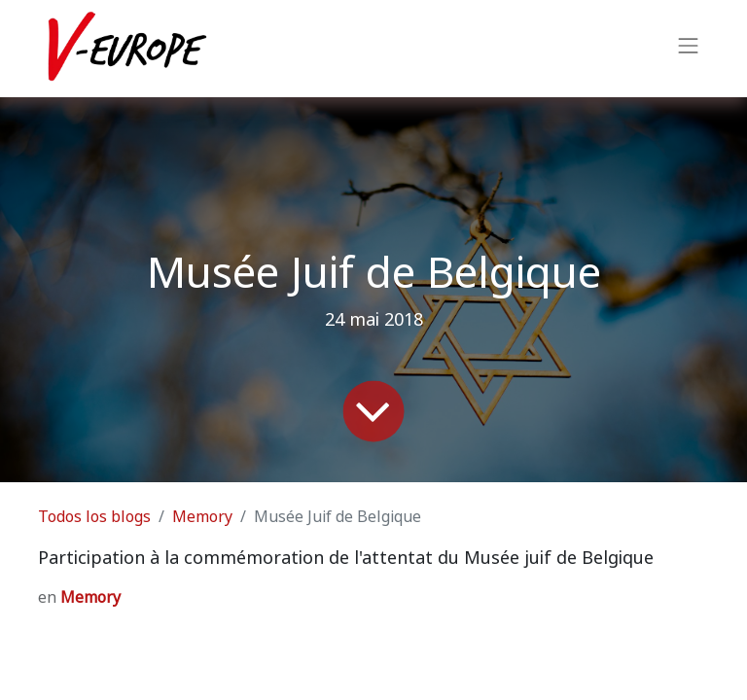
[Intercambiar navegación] (689, 49)
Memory (202, 517)
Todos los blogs (94, 517)
